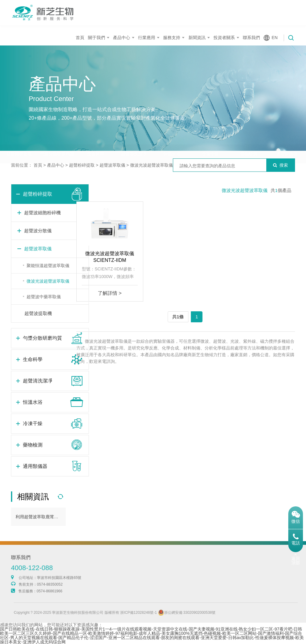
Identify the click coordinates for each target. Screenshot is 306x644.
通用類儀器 (287, 142)
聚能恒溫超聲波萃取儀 (48, 266)
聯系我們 (251, 38)
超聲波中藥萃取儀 (44, 297)
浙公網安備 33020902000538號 (200, 613)
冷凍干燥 (210, 142)
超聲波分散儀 (38, 231)
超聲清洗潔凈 (134, 142)
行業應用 (147, 38)
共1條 (178, 317)
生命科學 (96, 142)
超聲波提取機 (38, 313)
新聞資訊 (197, 38)
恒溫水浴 (172, 142)
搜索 (280, 165)
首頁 (80, 38)
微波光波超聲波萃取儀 (151, 165)
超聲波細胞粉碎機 (42, 213)
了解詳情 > (110, 293)
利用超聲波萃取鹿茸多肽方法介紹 (48, 517)
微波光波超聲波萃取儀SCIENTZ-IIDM (110, 257)
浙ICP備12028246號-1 (151, 613)
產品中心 (122, 38)
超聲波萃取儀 (112, 165)
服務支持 (172, 38)
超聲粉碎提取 (19, 142)
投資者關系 (224, 38)
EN (275, 38)
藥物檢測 (249, 142)
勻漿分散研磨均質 (57, 142)
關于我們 (97, 38)
